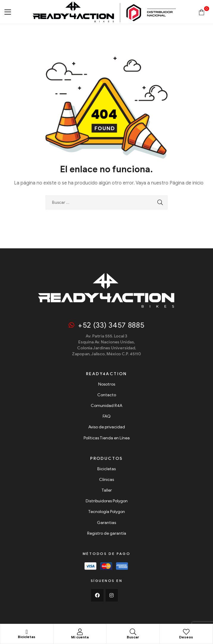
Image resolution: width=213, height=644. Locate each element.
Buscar (133, 637)
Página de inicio (187, 183)
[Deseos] (186, 632)
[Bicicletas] (27, 632)
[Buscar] (133, 632)
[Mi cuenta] (80, 632)
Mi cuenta (80, 637)
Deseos (186, 637)
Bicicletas (27, 637)
